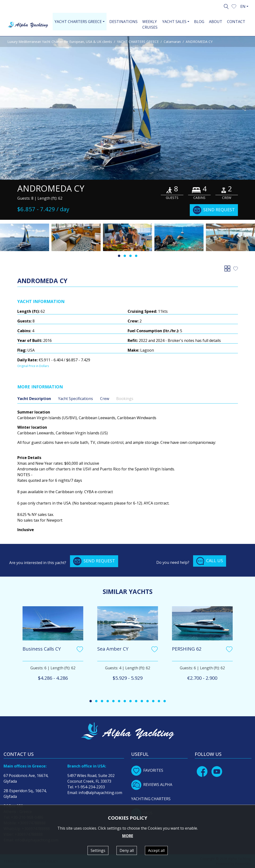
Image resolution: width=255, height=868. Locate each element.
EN (243, 6)
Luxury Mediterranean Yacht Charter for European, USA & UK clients (60, 42)
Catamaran (172, 42)
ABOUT (216, 22)
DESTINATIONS (123, 22)
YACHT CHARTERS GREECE (138, 42)
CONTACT (236, 22)
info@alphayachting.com (100, 793)
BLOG (199, 22)
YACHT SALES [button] (174, 22)
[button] (234, 6)
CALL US (210, 561)
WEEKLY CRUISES (150, 24)
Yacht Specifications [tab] (76, 399)
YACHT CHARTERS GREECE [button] (78, 22)
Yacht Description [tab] (34, 399)
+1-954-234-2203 (90, 787)
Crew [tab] (105, 399)
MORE (128, 836)
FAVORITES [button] (147, 770)
